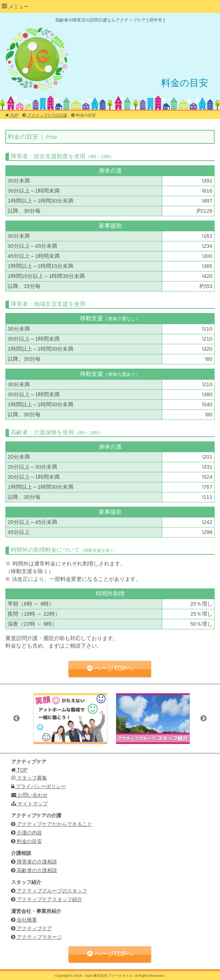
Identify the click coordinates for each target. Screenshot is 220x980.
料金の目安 (27, 841)
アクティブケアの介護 (45, 115)
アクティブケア (32, 928)
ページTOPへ (110, 668)
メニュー (15, 6)
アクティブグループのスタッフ (49, 891)
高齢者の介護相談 (34, 870)
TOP (12, 115)
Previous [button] (17, 719)
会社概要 (24, 920)
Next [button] (203, 719)
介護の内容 (27, 833)
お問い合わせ (29, 795)
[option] (70, 718)
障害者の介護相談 (34, 862)
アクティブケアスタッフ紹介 (47, 899)
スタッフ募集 (29, 778)
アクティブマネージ (37, 937)
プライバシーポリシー (39, 786)
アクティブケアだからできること (52, 824)
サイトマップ (29, 804)
